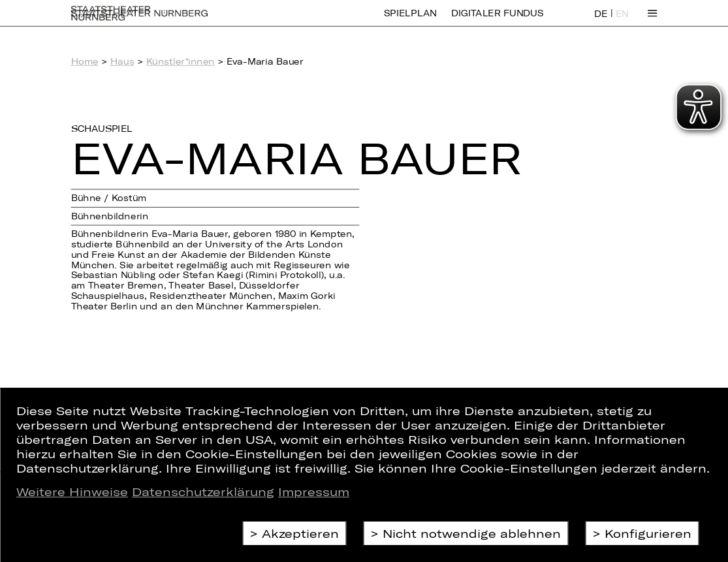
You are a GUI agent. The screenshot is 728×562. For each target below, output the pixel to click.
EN (622, 22)
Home (85, 61)
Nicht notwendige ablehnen (472, 533)
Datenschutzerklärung (203, 492)
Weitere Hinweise (72, 492)
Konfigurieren (648, 533)
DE (601, 22)
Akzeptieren (300, 533)
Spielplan (410, 21)
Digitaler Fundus (498, 21)
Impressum (314, 492)
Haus (122, 61)
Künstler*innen (181, 61)
